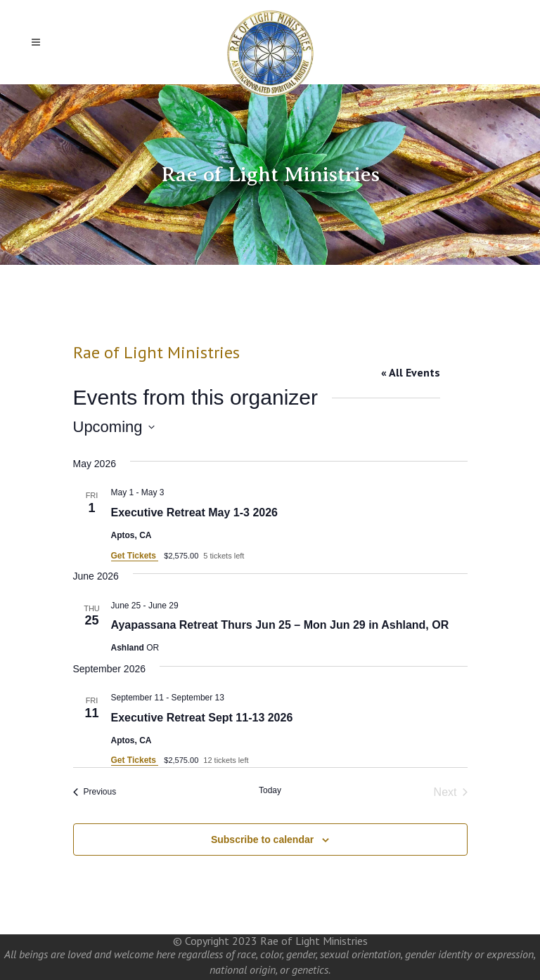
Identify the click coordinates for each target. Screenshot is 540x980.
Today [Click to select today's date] (270, 790)
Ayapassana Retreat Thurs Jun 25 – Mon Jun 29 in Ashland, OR (280, 625)
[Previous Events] (95, 792)
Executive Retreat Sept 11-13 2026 (202, 718)
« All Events (411, 372)
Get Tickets (135, 556)
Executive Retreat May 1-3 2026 (194, 512)
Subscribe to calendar (262, 839)
